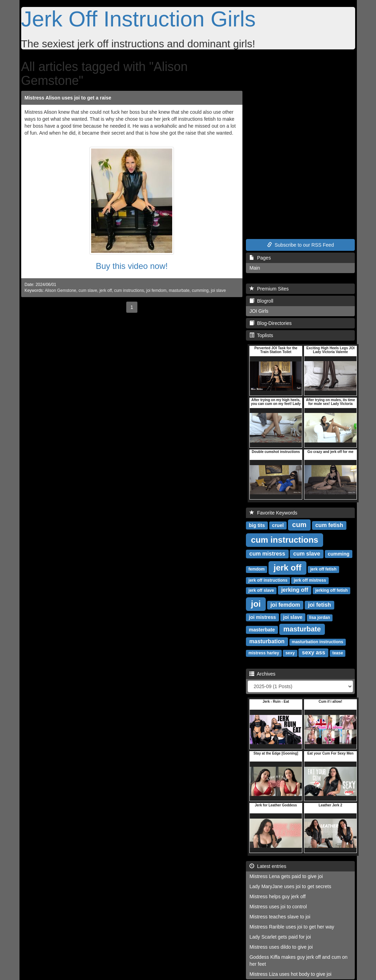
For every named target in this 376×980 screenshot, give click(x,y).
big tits (257, 525)
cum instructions (129, 290)
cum (299, 525)
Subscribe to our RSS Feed (301, 245)
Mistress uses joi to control (278, 907)
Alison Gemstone (61, 290)
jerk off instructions (268, 580)
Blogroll (261, 301)
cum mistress (267, 554)
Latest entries (268, 866)
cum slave (88, 290)
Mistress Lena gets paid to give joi (286, 876)
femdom (257, 569)
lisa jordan (320, 618)
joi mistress (263, 617)
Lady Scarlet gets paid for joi (280, 937)
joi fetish (320, 605)
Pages (260, 258)
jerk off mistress (310, 580)
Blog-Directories (270, 323)
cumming (200, 290)
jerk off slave (261, 590)
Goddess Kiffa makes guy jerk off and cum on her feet (298, 961)
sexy (290, 653)
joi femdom (157, 290)
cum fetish (329, 525)
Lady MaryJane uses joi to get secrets (290, 886)
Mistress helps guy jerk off (278, 897)
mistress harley (264, 653)
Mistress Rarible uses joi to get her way (292, 927)
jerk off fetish (323, 569)
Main (255, 268)
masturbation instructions (318, 642)
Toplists (261, 335)
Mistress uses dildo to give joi (281, 947)
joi (256, 604)
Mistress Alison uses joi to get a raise (68, 98)
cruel (278, 525)
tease (338, 653)
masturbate (179, 290)
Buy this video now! (132, 266)
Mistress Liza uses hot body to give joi (290, 974)
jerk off (106, 290)
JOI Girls (259, 311)
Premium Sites (269, 289)
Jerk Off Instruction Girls (139, 19)
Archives (262, 674)
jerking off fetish (331, 590)
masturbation (267, 641)
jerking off (294, 590)
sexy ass (314, 652)
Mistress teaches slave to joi (280, 917)
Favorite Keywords (273, 513)
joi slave (218, 290)
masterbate (262, 630)
